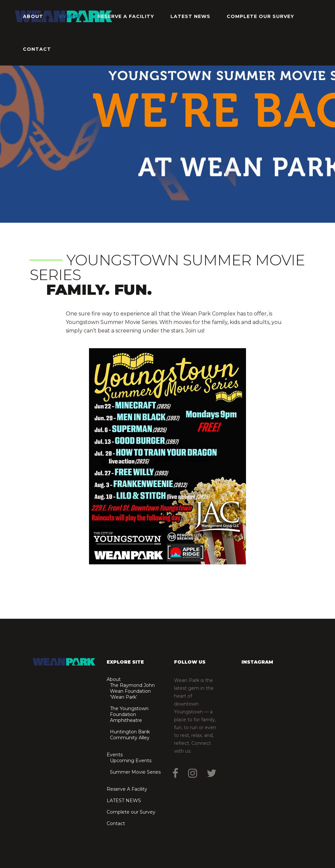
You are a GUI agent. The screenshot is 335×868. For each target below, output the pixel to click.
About (114, 679)
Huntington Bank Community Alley (130, 735)
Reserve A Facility (127, 789)
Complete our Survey (131, 812)
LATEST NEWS (124, 801)
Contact (116, 823)
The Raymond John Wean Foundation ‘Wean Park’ (132, 691)
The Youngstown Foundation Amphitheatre (129, 714)
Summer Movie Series (135, 772)
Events (115, 755)
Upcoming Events (131, 761)
